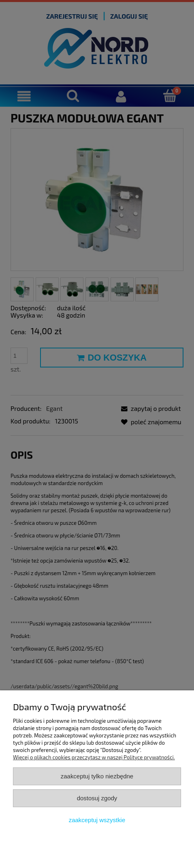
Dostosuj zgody (97, 798)
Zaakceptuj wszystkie (97, 820)
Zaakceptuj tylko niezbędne (97, 776)
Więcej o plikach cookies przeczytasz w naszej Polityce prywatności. (94, 757)
